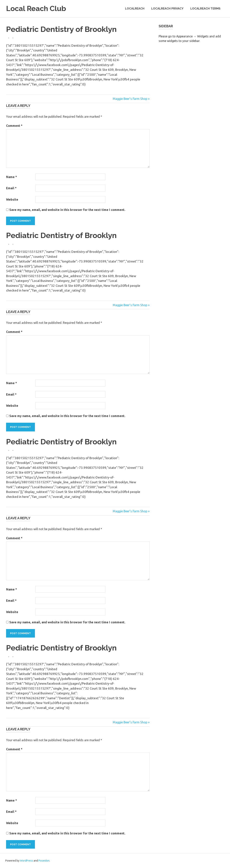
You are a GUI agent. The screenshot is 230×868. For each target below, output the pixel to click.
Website (12, 199)
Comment (14, 126)
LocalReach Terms (205, 9)
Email (11, 188)
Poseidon (44, 861)
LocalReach (135, 9)
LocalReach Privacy (167, 9)
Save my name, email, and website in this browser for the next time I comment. (67, 210)
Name (11, 177)
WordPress (26, 861)
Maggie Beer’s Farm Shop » (131, 99)
